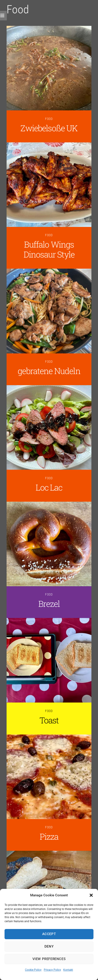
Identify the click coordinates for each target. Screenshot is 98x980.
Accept (49, 934)
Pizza (49, 836)
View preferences (49, 959)
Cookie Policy (33, 970)
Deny (49, 946)
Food (49, 119)
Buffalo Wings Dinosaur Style (49, 249)
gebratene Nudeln (49, 371)
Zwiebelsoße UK (49, 128)
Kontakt (68, 970)
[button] (91, 895)
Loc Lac (49, 487)
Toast (49, 720)
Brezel (49, 604)
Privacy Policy (52, 970)
